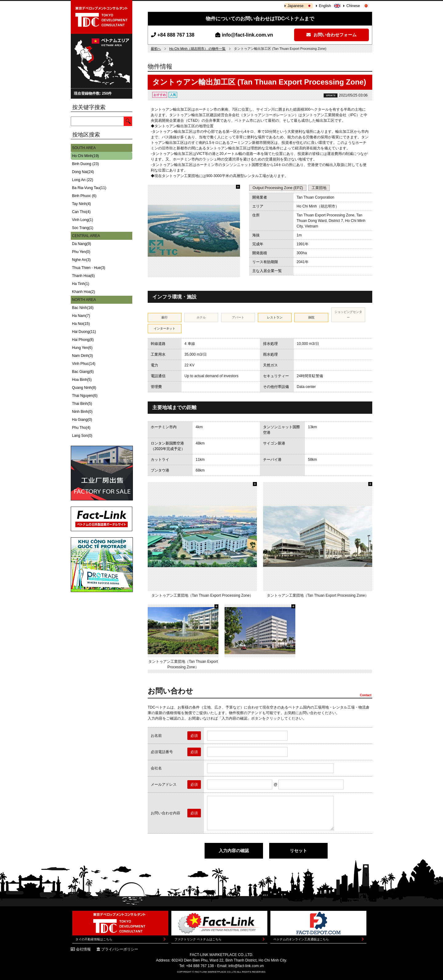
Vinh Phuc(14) (84, 364)
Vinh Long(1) (83, 220)
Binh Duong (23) (85, 164)
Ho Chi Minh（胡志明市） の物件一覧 (197, 49)
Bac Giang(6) (83, 372)
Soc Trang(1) (83, 228)
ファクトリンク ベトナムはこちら (198, 939)
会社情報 (83, 949)
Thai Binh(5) (82, 404)
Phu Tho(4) (81, 428)
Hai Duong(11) (84, 332)
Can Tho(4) (81, 212)
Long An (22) (83, 180)
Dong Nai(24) (83, 172)
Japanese (296, 6)
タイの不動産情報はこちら (94, 939)
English (325, 6)
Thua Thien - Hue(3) (89, 268)
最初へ (156, 49)
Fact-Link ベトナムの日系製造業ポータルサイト (102, 519)
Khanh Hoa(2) (84, 292)
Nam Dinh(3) (82, 356)
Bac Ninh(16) (83, 308)
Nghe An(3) (81, 260)
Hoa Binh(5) (82, 380)
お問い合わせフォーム (331, 35)
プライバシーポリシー (120, 949)
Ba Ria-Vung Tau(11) (89, 188)
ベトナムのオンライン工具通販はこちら (301, 939)
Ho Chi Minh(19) (85, 156)
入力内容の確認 (234, 851)
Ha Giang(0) (82, 420)
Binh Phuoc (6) (84, 196)
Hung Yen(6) (82, 348)
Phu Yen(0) (81, 252)
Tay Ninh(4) (81, 204)
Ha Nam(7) (81, 316)
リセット (298, 851)
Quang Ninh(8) (84, 388)
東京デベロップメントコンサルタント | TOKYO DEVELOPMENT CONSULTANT (102, 17)
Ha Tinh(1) (81, 284)
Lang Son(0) (82, 436)
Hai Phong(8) (83, 340)
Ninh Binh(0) (82, 412)
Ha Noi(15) (81, 324)
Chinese (353, 6)
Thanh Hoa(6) (83, 276)
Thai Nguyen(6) (85, 396)
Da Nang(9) (82, 244)
